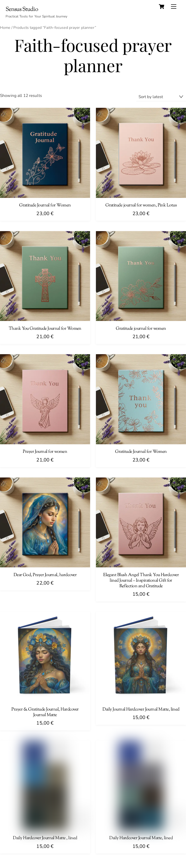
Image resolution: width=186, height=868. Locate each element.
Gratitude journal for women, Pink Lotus (141, 206)
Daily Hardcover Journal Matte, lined (141, 838)
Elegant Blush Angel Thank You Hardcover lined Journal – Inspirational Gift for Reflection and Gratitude (141, 581)
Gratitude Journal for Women (45, 206)
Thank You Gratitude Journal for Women (45, 329)
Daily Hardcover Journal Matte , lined (45, 838)
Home (5, 28)
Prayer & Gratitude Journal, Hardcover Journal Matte (45, 712)
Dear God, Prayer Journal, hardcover (45, 575)
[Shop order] (161, 97)
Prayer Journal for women (45, 452)
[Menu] (174, 7)
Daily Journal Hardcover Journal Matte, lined (141, 710)
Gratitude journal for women (141, 329)
